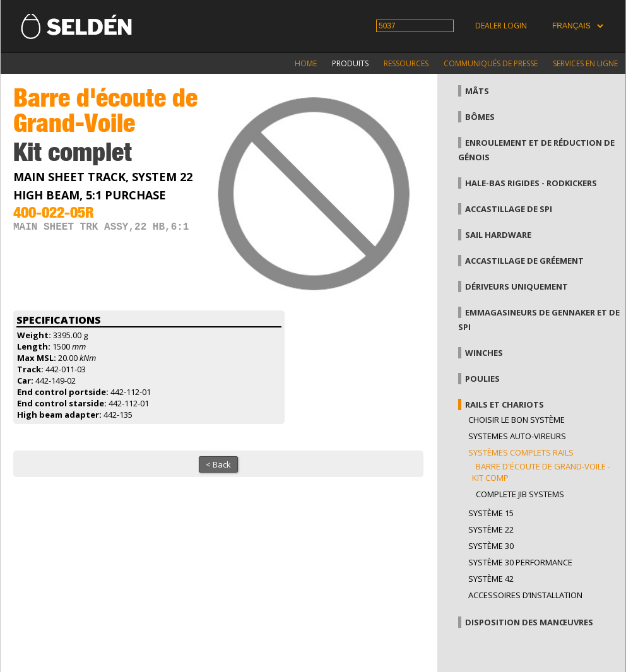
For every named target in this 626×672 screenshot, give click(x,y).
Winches (484, 353)
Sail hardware (498, 235)
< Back (218, 464)
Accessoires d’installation (525, 595)
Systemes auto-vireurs (517, 436)
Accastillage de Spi (509, 209)
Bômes (480, 117)
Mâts (477, 91)
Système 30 (491, 546)
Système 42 (491, 579)
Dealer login (501, 26)
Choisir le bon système (517, 420)
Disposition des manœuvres (529, 622)
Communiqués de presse (491, 63)
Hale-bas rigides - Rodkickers (531, 183)
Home (306, 63)
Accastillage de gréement (524, 261)
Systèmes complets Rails (521, 452)
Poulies (482, 379)
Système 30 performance (520, 562)
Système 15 (491, 513)
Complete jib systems (520, 494)
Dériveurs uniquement (517, 286)
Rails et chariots (505, 404)
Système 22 (491, 529)
